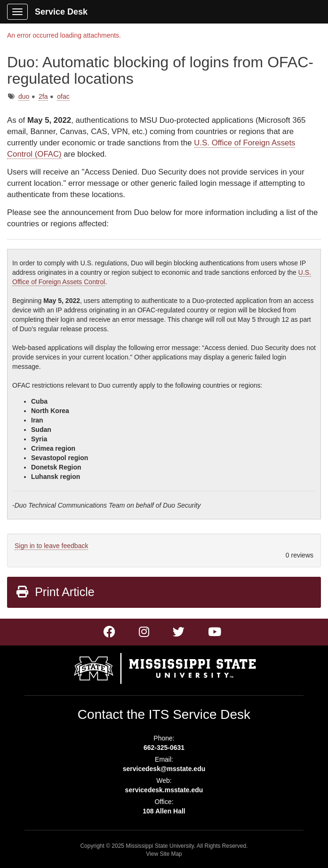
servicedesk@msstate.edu (164, 769)
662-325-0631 (164, 748)
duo (24, 96)
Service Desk (61, 12)
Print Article (55, 592)
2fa (43, 96)
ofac (63, 96)
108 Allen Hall (164, 811)
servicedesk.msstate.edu (164, 790)
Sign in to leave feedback (51, 546)
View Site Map (164, 854)
